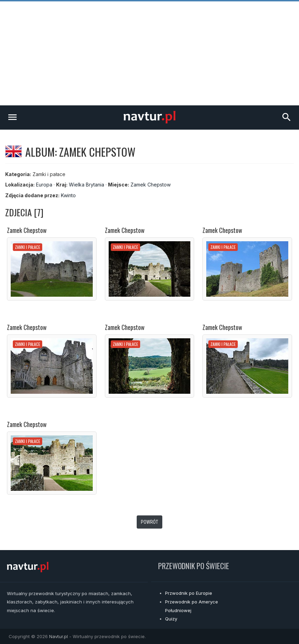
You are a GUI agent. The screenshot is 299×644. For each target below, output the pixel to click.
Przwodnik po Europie (189, 593)
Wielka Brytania (87, 185)
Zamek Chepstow (151, 185)
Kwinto (68, 195)
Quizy (171, 619)
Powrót (149, 522)
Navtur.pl (58, 636)
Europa (44, 185)
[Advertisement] (149, 53)
